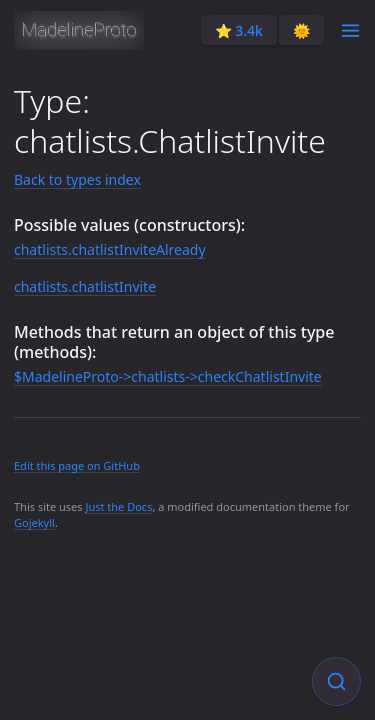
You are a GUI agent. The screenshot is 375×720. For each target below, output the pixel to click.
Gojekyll (34, 522)
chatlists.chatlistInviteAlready (110, 249)
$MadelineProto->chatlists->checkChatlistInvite (168, 376)
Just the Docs (118, 506)
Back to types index (77, 179)
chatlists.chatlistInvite (85, 286)
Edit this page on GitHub (77, 465)
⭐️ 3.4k (239, 30)
